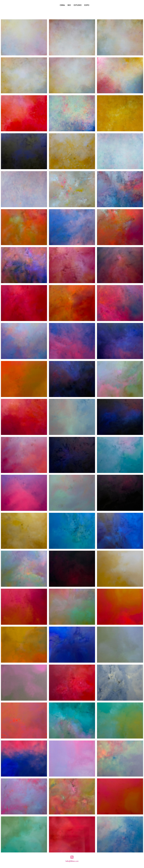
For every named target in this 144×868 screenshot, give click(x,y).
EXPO (87, 5)
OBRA (62, 5)
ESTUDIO (78, 5)
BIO (69, 5)
